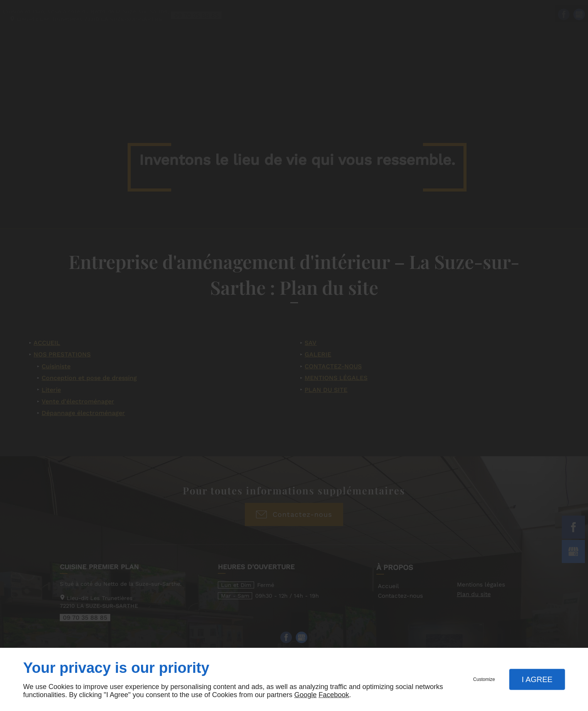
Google (305, 695)
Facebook (334, 695)
